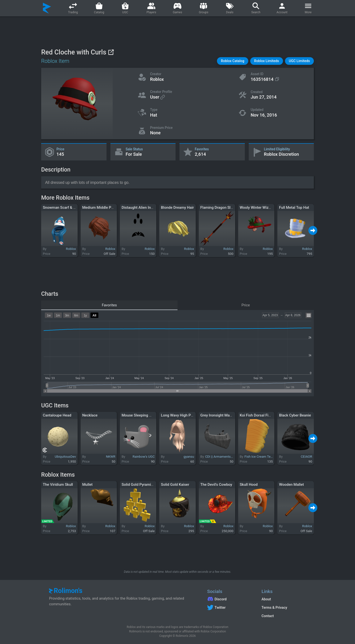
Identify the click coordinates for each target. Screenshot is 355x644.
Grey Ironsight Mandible (220, 415)
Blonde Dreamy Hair (177, 208)
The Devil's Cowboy (216, 485)
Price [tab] (246, 305)
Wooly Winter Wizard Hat (260, 208)
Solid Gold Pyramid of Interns (146, 485)
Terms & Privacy (274, 608)
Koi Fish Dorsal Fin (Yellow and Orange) (272, 415)
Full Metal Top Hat (294, 208)
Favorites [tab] (109, 305)
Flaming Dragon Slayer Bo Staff (226, 208)
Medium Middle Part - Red (104, 208)
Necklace (90, 415)
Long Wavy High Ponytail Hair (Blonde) (193, 415)
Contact (268, 616)
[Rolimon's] (47, 8)
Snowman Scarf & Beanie (64, 208)
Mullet (87, 485)
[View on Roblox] (111, 52)
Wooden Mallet (291, 485)
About (266, 599)
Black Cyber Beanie (295, 415)
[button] (233, 61)
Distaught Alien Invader (141, 208)
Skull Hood (249, 485)
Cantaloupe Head (57, 415)
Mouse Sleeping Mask (140, 415)
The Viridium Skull (58, 485)
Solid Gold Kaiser (175, 485)
